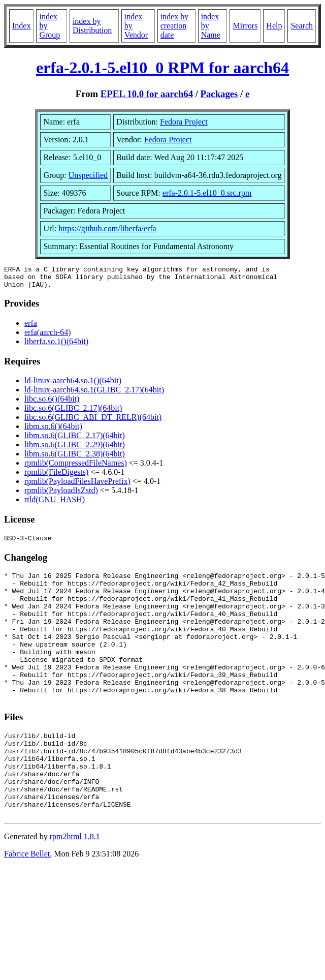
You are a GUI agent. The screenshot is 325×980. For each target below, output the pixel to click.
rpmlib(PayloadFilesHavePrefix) (77, 486)
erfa (31, 328)
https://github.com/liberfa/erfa (107, 228)
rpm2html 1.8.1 (75, 885)
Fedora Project (184, 122)
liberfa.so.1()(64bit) (56, 346)
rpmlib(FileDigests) (56, 477)
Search (302, 26)
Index (21, 26)
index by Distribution (92, 26)
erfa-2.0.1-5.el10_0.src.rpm (207, 193)
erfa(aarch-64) (47, 337)
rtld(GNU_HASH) (55, 504)
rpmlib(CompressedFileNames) (76, 467)
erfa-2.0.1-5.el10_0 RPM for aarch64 (162, 68)
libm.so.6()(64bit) (53, 431)
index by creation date (175, 26)
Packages (219, 94)
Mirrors (245, 26)
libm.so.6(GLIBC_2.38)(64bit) (75, 458)
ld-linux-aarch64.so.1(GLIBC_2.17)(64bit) (94, 394)
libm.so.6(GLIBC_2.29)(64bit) (75, 449)
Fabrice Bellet (27, 902)
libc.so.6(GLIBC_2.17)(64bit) (73, 412)
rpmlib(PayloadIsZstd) (61, 495)
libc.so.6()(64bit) (52, 403)
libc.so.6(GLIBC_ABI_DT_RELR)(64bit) (93, 422)
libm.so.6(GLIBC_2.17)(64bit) (75, 440)
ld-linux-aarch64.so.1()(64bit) (73, 385)
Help (274, 26)
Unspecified (88, 175)
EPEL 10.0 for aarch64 (147, 94)
